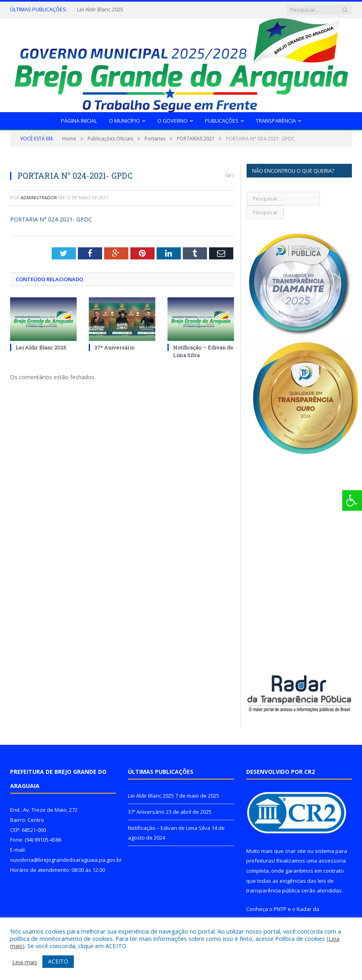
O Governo (173, 121)
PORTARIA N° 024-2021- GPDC (51, 219)
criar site (295, 851)
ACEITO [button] (58, 961)
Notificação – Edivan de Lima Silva (169, 828)
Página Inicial (79, 121)
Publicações (222, 121)
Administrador (39, 197)
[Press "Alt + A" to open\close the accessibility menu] (352, 500)
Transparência (276, 121)
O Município (125, 121)
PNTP (280, 909)
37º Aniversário (115, 347)
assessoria (332, 861)
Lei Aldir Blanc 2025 (100, 9)
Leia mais (25, 962)
